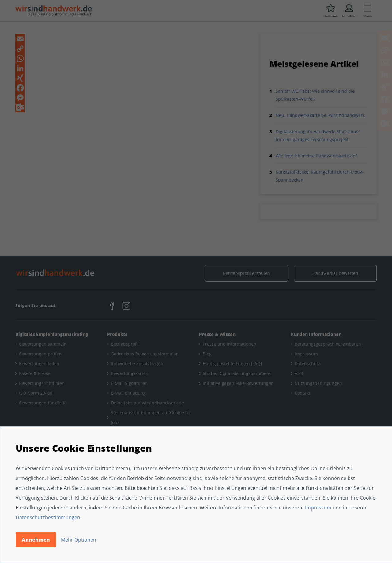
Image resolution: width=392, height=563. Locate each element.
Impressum (318, 508)
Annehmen (36, 540)
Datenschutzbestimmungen (48, 517)
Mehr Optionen (79, 540)
